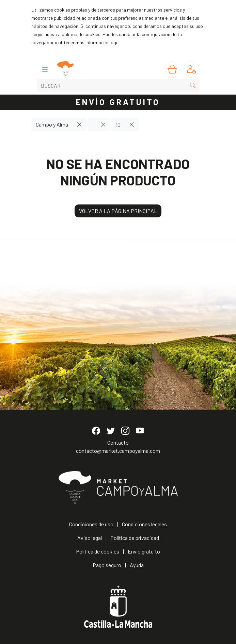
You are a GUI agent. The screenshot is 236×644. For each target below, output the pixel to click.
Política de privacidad (135, 538)
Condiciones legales (144, 524)
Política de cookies (98, 551)
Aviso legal (90, 538)
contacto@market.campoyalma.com (118, 451)
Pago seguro (107, 565)
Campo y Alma (52, 124)
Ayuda (137, 565)
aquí (115, 42)
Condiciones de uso (91, 524)
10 (118, 124)
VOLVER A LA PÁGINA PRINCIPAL (118, 211)
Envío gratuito (144, 551)
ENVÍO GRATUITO (118, 102)
